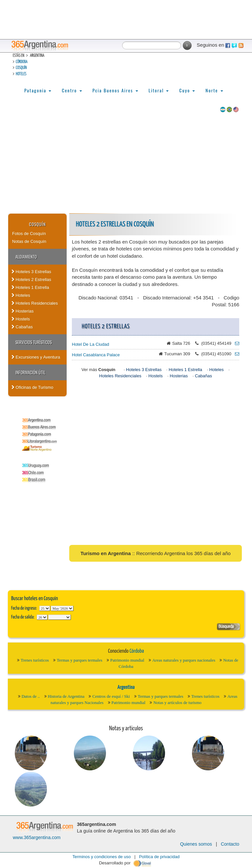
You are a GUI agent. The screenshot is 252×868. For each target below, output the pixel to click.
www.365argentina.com (37, 837)
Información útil (30, 372)
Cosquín (21, 68)
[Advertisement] (126, 164)
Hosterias (23, 311)
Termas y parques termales (80, 660)
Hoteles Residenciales (35, 303)
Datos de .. (31, 696)
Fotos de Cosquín (29, 234)
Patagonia (38, 90)
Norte (214, 90)
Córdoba (22, 62)
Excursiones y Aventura (36, 357)
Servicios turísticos (34, 342)
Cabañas (22, 327)
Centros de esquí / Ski (111, 696)
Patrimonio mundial (127, 660)
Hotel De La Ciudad (90, 344)
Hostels (21, 319)
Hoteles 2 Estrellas (31, 280)
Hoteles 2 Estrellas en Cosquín (115, 224)
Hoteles (21, 74)
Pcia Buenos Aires (115, 90)
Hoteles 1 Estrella (30, 287)
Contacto (230, 844)
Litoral (159, 90)
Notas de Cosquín (29, 241)
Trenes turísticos (35, 660)
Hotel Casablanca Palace (96, 355)
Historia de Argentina (66, 696)
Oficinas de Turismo (32, 387)
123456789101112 (62, 608)
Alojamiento (26, 257)
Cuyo (187, 90)
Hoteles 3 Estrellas (31, 272)
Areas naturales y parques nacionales (184, 660)
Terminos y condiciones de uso (102, 857)
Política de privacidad (159, 857)
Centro (72, 90)
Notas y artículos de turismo (177, 703)
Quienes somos (196, 844)
